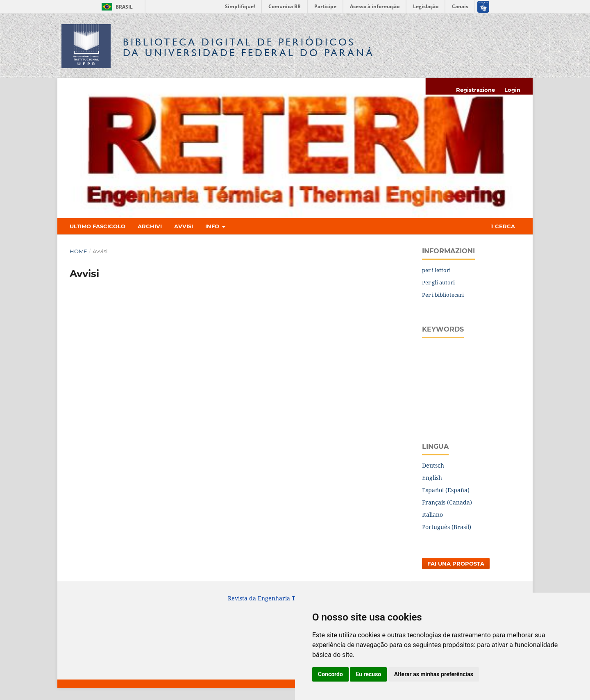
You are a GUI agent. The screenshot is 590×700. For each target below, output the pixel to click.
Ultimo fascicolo (98, 226)
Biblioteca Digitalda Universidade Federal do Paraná (249, 47)
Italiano (432, 515)
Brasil (116, 7)
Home (78, 251)
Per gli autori (438, 282)
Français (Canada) (447, 502)
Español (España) (446, 490)
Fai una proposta (456, 564)
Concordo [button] (330, 674)
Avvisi (184, 226)
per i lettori (436, 270)
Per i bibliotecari (443, 295)
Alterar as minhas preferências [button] (434, 674)
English (432, 478)
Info (213, 226)
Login (512, 90)
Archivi (150, 226)
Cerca (503, 226)
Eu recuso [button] (368, 674)
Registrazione (475, 90)
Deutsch (433, 465)
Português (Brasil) (447, 527)
